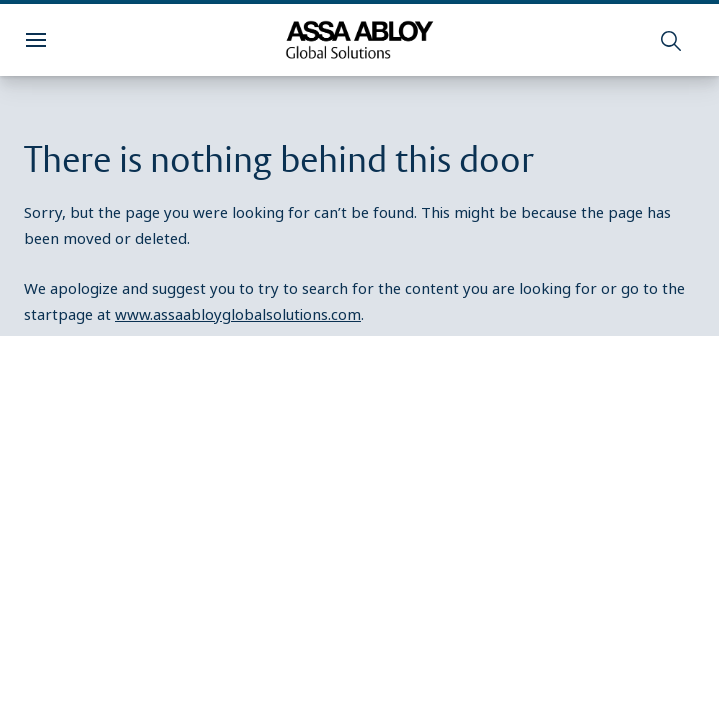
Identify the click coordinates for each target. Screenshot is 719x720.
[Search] (672, 40)
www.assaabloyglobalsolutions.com (238, 314)
